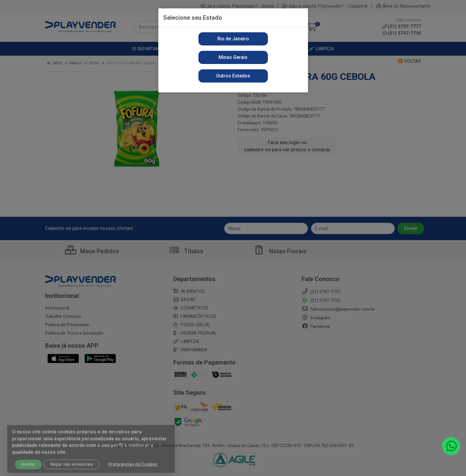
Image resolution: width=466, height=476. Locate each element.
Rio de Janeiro (233, 39)
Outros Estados (233, 76)
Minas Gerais (233, 57)
